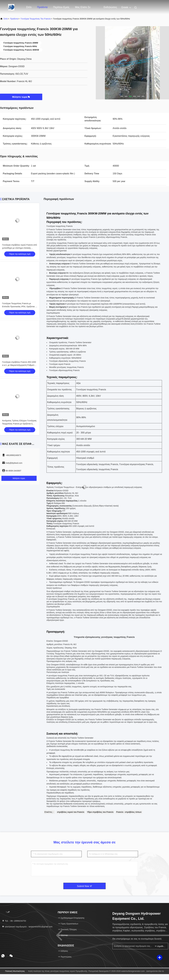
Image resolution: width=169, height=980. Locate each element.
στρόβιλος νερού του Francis (71, 812)
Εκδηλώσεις (110, 7)
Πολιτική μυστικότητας (15, 971)
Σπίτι (29, 7)
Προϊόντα (42, 7)
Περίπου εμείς (61, 7)
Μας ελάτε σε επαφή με (83, 9)
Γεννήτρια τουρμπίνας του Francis (36, 19)
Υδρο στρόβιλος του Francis (100, 812)
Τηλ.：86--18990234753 (14, 921)
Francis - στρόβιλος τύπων (129, 812)
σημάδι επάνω (160, 946)
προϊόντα (14, 19)
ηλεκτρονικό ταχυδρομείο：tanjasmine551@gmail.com (27, 927)
